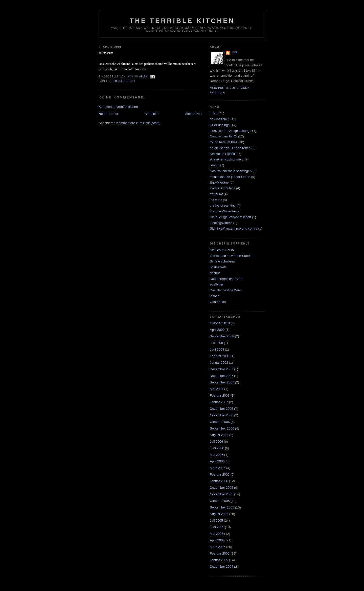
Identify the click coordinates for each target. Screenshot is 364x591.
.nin (234, 53)
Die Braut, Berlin (222, 250)
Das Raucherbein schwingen (231, 171)
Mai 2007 (217, 389)
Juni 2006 (217, 448)
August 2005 (219, 514)
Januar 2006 (219, 481)
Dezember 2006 (222, 409)
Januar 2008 (219, 363)
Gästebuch (218, 302)
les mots (216, 200)
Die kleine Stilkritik (223, 154)
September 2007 (222, 382)
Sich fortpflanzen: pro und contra (234, 228)
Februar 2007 (220, 395)
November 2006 (222, 415)
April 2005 (217, 540)
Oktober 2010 (220, 323)
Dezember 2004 (222, 567)
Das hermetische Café (226, 279)
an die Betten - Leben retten (230, 148)
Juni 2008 (217, 349)
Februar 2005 (220, 553)
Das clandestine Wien (226, 290)
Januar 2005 (219, 560)
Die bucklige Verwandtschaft (230, 217)
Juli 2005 (216, 521)
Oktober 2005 (220, 501)
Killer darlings (220, 125)
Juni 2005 (217, 527)
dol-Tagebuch (123, 81)
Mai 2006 (217, 455)
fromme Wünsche (223, 211)
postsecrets (218, 267)
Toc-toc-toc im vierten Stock (230, 256)
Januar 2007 (219, 402)
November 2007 (222, 376)
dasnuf (215, 273)
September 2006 (222, 428)
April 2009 (217, 330)
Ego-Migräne (219, 182)
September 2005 (222, 507)
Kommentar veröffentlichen (118, 107)
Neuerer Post (108, 114)
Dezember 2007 (222, 369)
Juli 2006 (216, 442)
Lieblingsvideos (221, 223)
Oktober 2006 (220, 422)
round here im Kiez (224, 142)
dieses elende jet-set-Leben (230, 177)
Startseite (152, 114)
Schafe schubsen (222, 261)
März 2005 (218, 547)
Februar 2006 (220, 474)
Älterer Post (194, 114)
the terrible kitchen (182, 21)
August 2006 (219, 435)
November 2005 (222, 494)
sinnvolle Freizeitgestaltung (230, 131)
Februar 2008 (220, 356)
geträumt (216, 194)
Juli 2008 (216, 343)
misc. (214, 113)
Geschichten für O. (223, 136)
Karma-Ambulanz (222, 188)
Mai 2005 (217, 534)
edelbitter (217, 284)
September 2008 (222, 336)
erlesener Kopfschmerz (227, 159)
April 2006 (217, 461)
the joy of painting (223, 205)
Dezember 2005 (222, 488)
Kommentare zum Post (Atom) (138, 123)
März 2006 (218, 468)
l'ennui (214, 165)
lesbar (214, 296)
